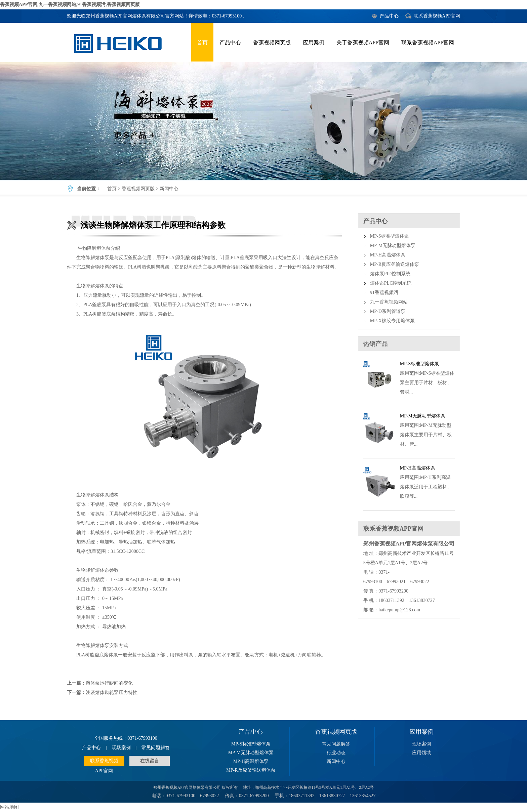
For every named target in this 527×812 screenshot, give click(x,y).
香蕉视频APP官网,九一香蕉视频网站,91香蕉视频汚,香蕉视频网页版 (70, 5)
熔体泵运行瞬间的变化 (109, 683)
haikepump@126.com (399, 610)
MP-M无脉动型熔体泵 (393, 246)
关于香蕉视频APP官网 (363, 43)
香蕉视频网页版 (272, 43)
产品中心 (389, 16)
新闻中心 (169, 189)
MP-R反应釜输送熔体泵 (395, 264)
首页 (202, 43)
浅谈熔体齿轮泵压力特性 (112, 693)
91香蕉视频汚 (384, 293)
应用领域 (421, 753)
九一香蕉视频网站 (389, 302)
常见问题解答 (156, 748)
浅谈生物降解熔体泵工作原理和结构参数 (263, 121)
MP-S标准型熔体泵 (390, 236)
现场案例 (121, 748)
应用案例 (314, 43)
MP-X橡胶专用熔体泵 (392, 321)
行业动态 (336, 753)
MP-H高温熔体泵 (388, 255)
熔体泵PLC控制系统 (391, 283)
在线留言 (150, 761)
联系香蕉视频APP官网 (437, 16)
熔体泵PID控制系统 (390, 274)
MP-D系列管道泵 (388, 311)
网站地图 (9, 807)
